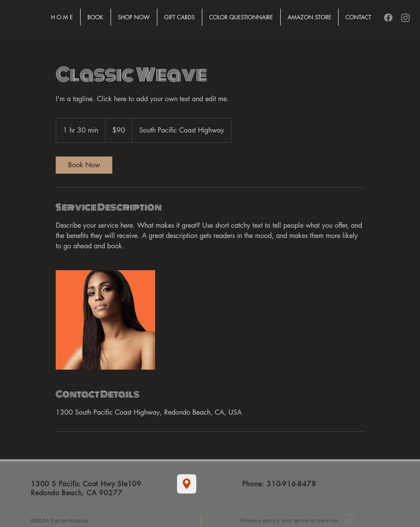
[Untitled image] (105, 320)
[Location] (187, 484)
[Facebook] (388, 18)
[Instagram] (405, 18)
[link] (84, 165)
